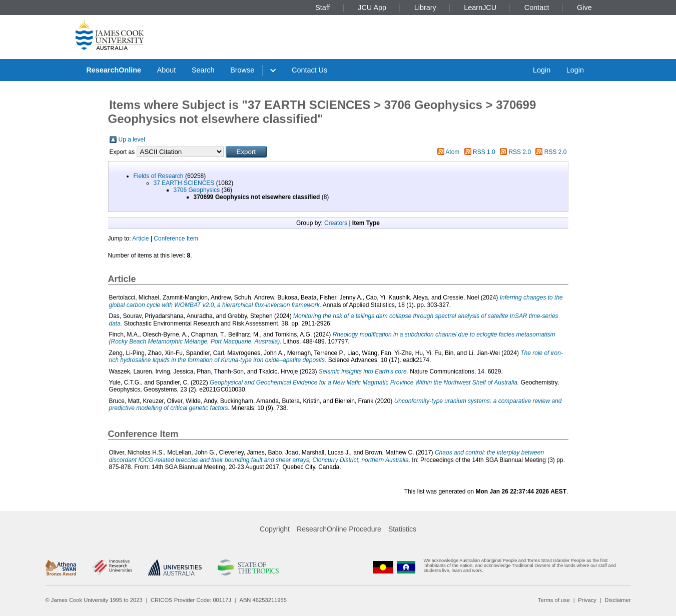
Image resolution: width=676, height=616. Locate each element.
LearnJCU (480, 7)
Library (425, 7)
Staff (322, 7)
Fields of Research (159, 176)
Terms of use (554, 600)
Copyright (275, 529)
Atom (452, 152)
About (167, 70)
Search (203, 70)
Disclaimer (617, 600)
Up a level (132, 139)
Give (584, 7)
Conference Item (176, 238)
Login (542, 70)
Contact (537, 7)
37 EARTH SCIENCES (184, 183)
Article (140, 238)
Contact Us (309, 70)
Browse (242, 70)
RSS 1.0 (484, 152)
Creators (336, 223)
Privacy (587, 600)
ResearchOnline (114, 70)
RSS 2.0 (520, 152)
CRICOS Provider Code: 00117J (191, 600)
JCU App (372, 7)
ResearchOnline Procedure (339, 529)
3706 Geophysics (197, 190)
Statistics (402, 529)
